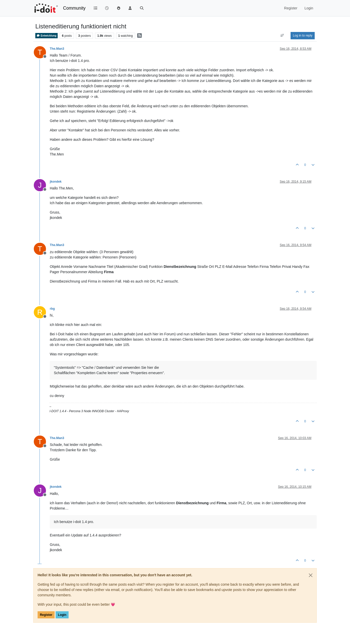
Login (62, 615)
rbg (52, 309)
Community (74, 8)
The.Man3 (57, 49)
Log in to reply (303, 36)
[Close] (311, 575)
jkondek (56, 182)
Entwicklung (46, 36)
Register (46, 615)
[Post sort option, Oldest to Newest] (282, 36)
